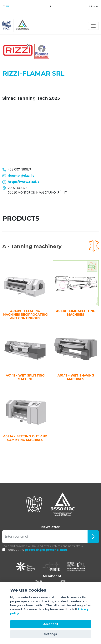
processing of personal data (46, 550)
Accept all (51, 624)
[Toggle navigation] (93, 26)
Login (49, 6)
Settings (50, 634)
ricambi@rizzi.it (21, 176)
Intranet (94, 6)
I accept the (37, 550)
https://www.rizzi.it (23, 182)
